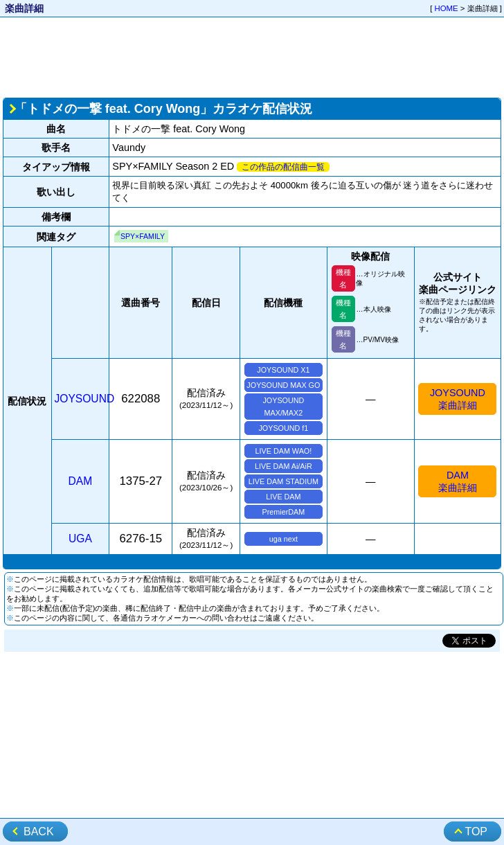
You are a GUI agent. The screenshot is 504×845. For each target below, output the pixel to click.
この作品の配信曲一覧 (283, 167)
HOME (447, 8)
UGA (80, 539)
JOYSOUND (85, 399)
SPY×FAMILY (143, 236)
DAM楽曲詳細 (458, 481)
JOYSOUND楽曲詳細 (458, 399)
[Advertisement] (252, 56)
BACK (39, 831)
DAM (81, 481)
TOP (476, 831)
